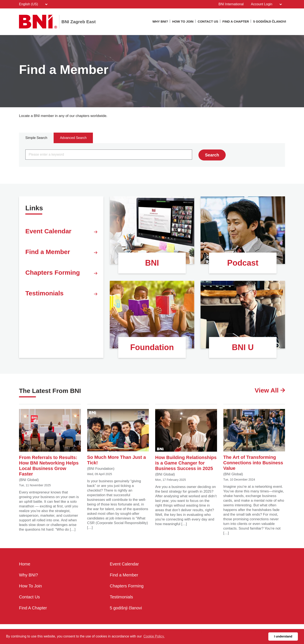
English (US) (33, 4)
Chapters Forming (61, 273)
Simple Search (36, 138)
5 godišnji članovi (270, 21)
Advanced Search (73, 138)
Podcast (243, 263)
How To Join (183, 21)
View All (270, 391)
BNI (152, 263)
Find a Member (61, 253)
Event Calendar (61, 232)
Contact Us (208, 21)
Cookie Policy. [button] (154, 636)
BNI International (231, 4)
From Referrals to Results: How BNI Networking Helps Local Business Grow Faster (50, 443)
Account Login (266, 4)
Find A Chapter (236, 21)
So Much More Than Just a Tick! (118, 437)
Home (25, 564)
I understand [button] (283, 636)
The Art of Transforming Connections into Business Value (254, 440)
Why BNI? (160, 21)
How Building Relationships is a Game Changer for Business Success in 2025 (186, 440)
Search (212, 155)
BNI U (243, 347)
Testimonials (61, 294)
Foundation (152, 347)
